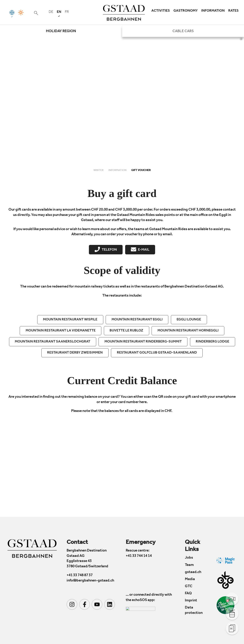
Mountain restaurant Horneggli (188, 331)
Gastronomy (186, 11)
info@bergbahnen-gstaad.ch (90, 581)
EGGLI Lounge (189, 320)
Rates (233, 11)
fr (67, 12)
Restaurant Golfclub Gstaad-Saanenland (157, 353)
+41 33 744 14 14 (139, 556)
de (51, 12)
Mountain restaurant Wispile (70, 320)
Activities (161, 11)
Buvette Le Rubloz (126, 331)
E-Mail (140, 250)
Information (213, 11)
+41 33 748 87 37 (80, 576)
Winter (99, 170)
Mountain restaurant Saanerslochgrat (53, 342)
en (59, 14)
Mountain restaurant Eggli (137, 320)
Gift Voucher (141, 170)
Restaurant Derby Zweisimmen (75, 353)
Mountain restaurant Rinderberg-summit (143, 342)
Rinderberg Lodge (212, 342)
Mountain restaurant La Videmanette (61, 331)
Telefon (106, 250)
